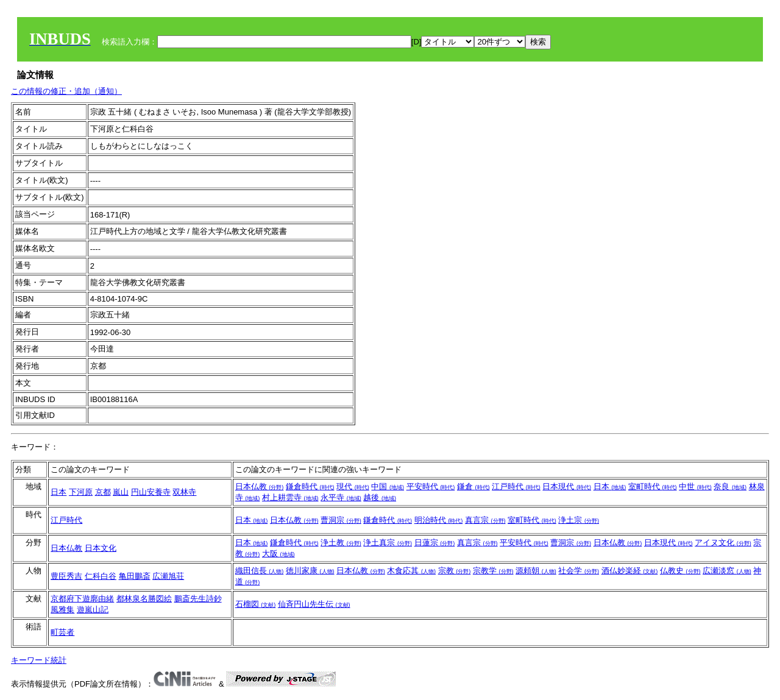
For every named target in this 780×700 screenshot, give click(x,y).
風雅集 (62, 610)
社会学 (579, 571)
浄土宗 (579, 520)
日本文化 (101, 548)
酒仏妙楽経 (630, 571)
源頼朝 (536, 571)
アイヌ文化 (723, 543)
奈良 (730, 486)
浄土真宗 (388, 543)
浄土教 (341, 543)
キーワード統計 (39, 660)
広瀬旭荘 (168, 576)
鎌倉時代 (310, 486)
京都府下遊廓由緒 (82, 599)
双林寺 (184, 492)
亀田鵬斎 (135, 576)
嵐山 (121, 492)
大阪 (278, 553)
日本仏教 (260, 486)
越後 (380, 497)
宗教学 (493, 571)
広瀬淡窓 (727, 571)
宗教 (455, 571)
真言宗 (485, 520)
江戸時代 (516, 486)
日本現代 (567, 486)
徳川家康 (310, 571)
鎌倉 (473, 486)
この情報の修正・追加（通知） (66, 91)
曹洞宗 (341, 520)
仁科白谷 (101, 576)
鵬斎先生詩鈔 (198, 599)
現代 (353, 486)
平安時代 (431, 486)
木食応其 (411, 571)
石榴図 (256, 604)
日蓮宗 (435, 543)
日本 (58, 492)
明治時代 (439, 520)
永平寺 (341, 497)
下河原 (81, 492)
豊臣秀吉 (66, 576)
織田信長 (260, 571)
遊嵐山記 (93, 610)
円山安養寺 (151, 492)
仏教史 (680, 571)
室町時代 (653, 486)
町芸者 (62, 632)
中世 (695, 486)
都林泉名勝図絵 (144, 599)
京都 (103, 492)
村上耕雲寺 (290, 497)
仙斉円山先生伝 (314, 604)
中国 (388, 486)
